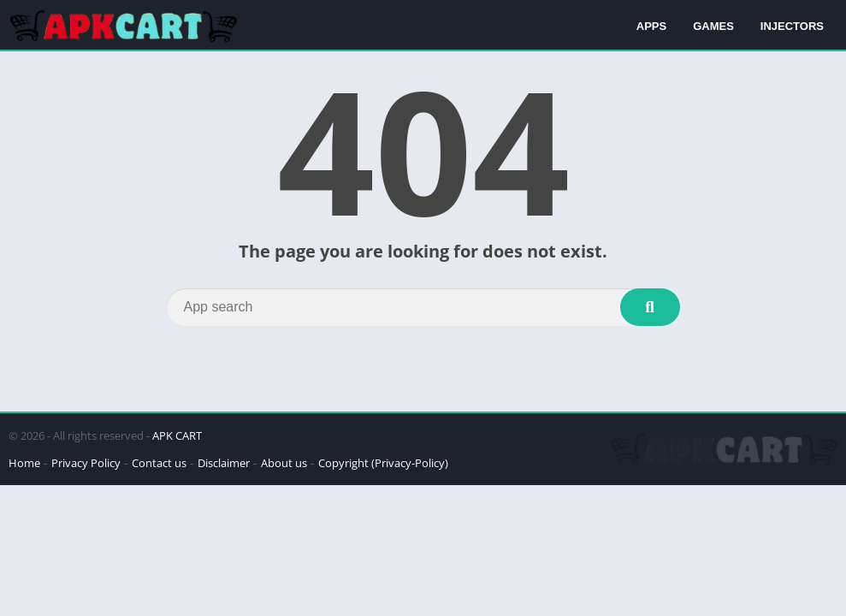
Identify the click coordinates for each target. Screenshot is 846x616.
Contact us (159, 463)
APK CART (177, 435)
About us (284, 463)
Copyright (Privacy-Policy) (383, 463)
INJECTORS (792, 26)
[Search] (423, 307)
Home (24, 463)
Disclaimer (224, 463)
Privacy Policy (86, 463)
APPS (651, 26)
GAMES (713, 26)
